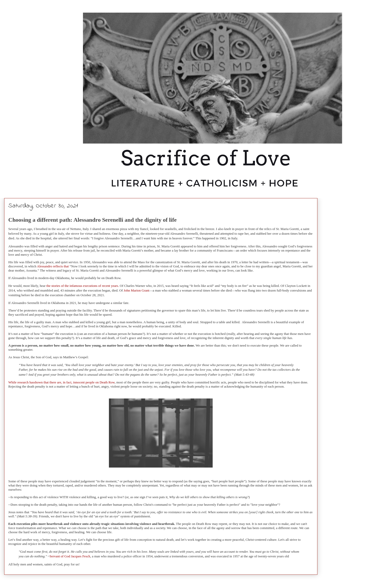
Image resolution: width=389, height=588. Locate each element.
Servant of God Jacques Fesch (70, 556)
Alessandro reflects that (53, 266)
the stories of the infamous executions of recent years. (82, 286)
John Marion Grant (137, 290)
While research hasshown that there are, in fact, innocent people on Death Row (61, 382)
